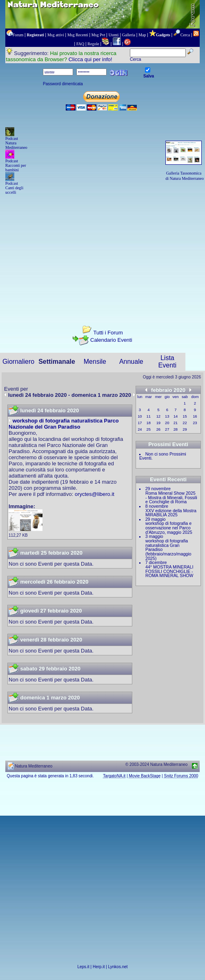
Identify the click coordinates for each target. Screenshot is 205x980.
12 (158, 416)
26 (158, 429)
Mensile (95, 362)
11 (149, 416)
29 (185, 429)
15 (185, 416)
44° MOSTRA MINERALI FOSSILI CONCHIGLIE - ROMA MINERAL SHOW (169, 571)
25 (149, 429)
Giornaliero (18, 362)
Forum (18, 35)
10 (140, 416)
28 (176, 429)
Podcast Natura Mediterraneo (16, 143)
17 (140, 423)
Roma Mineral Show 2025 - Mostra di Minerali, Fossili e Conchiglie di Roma (171, 497)
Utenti (114, 35)
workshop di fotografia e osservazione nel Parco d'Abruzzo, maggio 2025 (169, 528)
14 (176, 416)
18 (149, 423)
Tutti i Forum (108, 333)
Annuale (131, 362)
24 (140, 429)
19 (158, 423)
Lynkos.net (118, 967)
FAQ (80, 44)
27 (167, 429)
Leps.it (83, 967)
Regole (93, 44)
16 (195, 416)
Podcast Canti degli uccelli (14, 188)
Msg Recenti (78, 35)
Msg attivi (56, 35)
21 (176, 423)
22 (185, 423)
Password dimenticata (63, 84)
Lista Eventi (167, 362)
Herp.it (99, 967)
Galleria (129, 35)
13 (167, 416)
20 (167, 423)
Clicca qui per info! (90, 59)
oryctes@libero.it (95, 494)
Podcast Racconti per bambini (16, 165)
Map (142, 35)
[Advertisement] (102, 253)
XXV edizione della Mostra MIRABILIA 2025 (171, 513)
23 (195, 423)
